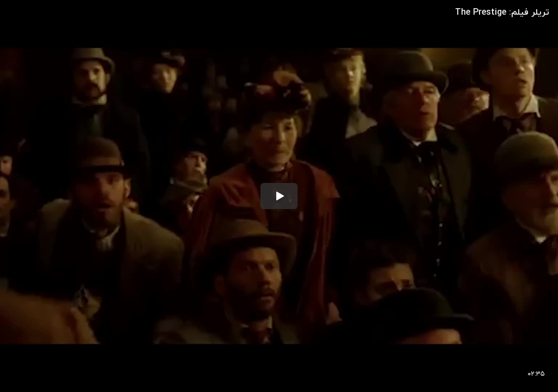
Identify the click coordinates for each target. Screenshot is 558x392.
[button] (279, 196)
